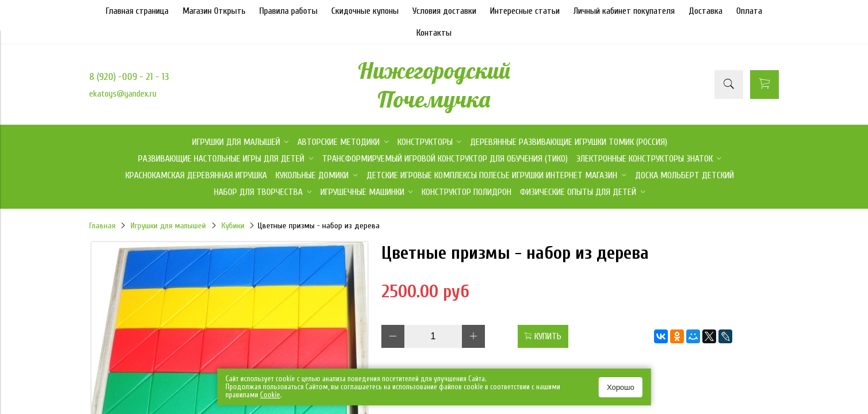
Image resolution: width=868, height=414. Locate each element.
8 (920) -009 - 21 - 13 (129, 77)
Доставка (706, 11)
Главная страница (137, 11)
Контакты (434, 33)
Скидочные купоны (365, 11)
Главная (102, 226)
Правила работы (288, 11)
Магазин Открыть (214, 11)
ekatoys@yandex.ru (123, 94)
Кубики (233, 226)
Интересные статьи (525, 11)
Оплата (749, 11)
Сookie (270, 395)
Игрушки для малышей (168, 226)
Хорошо (621, 387)
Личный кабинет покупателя (624, 11)
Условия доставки (444, 11)
